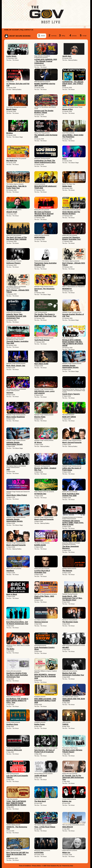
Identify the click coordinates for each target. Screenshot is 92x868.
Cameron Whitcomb (14, 750)
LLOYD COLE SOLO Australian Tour (42, 572)
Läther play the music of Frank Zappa (72, 469)
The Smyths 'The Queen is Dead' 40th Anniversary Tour (45, 315)
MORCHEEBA (40, 237)
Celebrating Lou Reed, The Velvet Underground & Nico (45, 161)
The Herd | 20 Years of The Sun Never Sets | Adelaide (17, 238)
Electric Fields (40, 417)
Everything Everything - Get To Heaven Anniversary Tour (17, 623)
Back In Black (12, 594)
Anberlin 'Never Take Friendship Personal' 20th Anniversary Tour (16, 316)
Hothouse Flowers (13, 263)
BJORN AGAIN (40, 545)
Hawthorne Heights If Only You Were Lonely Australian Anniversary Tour (17, 675)
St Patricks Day (40, 494)
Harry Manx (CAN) (41, 364)
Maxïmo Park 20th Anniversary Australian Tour (73, 674)
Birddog (10, 133)
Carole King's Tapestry (71, 394)
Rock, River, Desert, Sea (16, 366)
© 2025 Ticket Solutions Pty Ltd (52, 866)
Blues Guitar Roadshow (16, 417)
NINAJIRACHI (68, 827)
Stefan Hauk (67, 186)
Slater (65, 159)
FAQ (22, 30)
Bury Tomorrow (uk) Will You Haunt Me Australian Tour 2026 (17, 854)
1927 (8, 469)
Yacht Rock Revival (42, 340)
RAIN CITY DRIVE (69, 417)
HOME (6, 30)
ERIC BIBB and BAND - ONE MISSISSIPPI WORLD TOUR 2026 (45, 701)
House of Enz (67, 109)
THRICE (65, 724)
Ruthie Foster (40, 724)
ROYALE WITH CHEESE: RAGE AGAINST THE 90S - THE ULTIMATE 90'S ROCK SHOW (73, 343)
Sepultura (10, 571)
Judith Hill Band (41, 776)
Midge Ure (66, 853)
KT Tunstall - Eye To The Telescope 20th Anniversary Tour (73, 777)
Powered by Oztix (68, 866)
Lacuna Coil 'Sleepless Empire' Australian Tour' (72, 238)
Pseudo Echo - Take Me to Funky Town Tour (16, 187)
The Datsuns (67, 571)
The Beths (10, 649)
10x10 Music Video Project (17, 495)
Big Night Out (12, 161)
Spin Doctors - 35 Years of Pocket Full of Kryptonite (44, 751)
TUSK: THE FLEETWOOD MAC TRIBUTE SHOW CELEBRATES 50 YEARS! (16, 803)
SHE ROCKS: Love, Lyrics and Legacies (44, 392)
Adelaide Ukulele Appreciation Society (70, 366)
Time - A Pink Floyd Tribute (45, 827)
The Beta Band (40, 801)
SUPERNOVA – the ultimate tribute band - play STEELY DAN (73, 84)
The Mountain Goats (70, 622)
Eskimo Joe (67, 801)
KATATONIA (39, 853)
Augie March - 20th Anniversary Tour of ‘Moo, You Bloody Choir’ (72, 598)
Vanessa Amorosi (41, 622)
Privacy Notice (37, 866)
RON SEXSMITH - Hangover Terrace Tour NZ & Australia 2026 (45, 676)
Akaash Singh (12, 212)
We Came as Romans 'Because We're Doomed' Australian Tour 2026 (44, 214)
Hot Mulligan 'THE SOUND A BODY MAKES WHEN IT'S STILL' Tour (17, 701)
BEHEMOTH (67, 289)
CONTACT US (29, 30)
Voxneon (10, 393)
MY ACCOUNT (14, 30)
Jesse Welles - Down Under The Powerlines (73, 136)
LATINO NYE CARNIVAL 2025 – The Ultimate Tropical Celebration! (46, 61)
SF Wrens (38, 442)
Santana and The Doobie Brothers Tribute (44, 112)
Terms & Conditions (25, 866)
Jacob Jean (67, 56)
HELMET (66, 647)
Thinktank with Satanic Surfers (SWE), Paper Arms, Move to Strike (73, 523)
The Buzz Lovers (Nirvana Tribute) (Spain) (72, 751)
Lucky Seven (11, 56)
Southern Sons (12, 724)
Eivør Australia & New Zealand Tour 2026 (71, 495)
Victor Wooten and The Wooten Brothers (71, 213)
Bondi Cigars (11, 109)
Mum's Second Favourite (72, 442)
